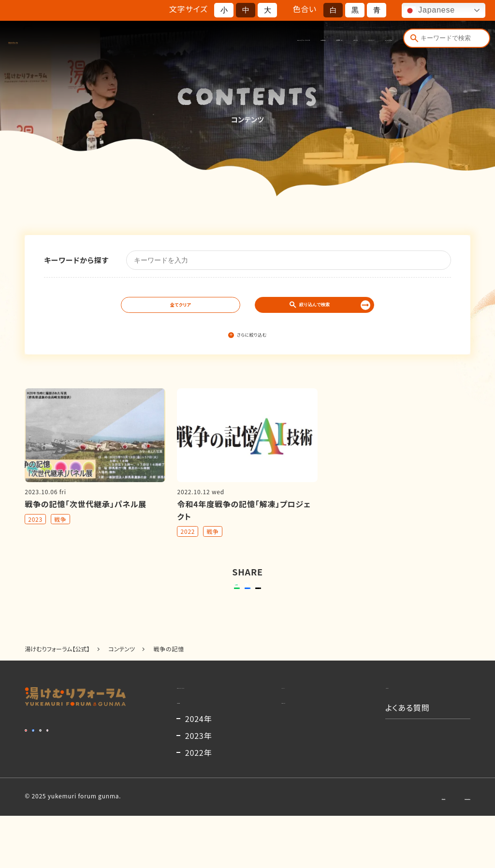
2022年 (199, 805)
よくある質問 (373, 43)
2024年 (199, 771)
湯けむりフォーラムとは (168, 43)
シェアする (246, 603)
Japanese (429, 11)
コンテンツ (332, 43)
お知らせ (296, 43)
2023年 (199, 788)
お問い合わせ (375, 848)
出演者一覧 (258, 43)
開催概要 (220, 43)
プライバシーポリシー (441, 848)
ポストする (308, 603)
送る (175, 603)
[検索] (412, 42)
